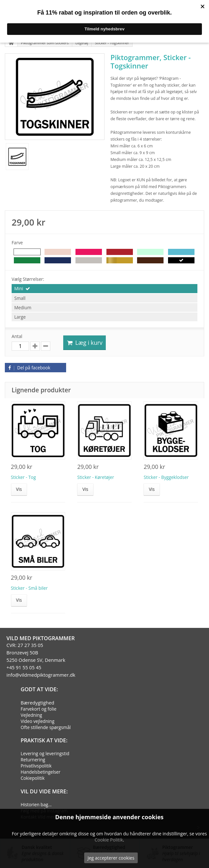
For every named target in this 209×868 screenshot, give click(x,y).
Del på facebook (28, 368)
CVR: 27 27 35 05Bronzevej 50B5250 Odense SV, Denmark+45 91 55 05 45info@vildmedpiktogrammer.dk (41, 660)
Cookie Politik (109, 840)
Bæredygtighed (37, 703)
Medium (23, 307)
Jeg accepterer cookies (111, 858)
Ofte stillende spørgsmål (46, 727)
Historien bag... (36, 804)
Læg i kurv (85, 343)
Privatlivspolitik (36, 766)
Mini (19, 288)
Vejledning (31, 715)
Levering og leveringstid (45, 753)
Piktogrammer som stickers (45, 43)
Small (20, 298)
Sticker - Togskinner (112, 43)
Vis (19, 489)
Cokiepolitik (33, 778)
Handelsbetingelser (40, 772)
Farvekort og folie (39, 709)
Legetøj (82, 43)
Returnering (33, 760)
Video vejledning (38, 721)
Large (20, 317)
